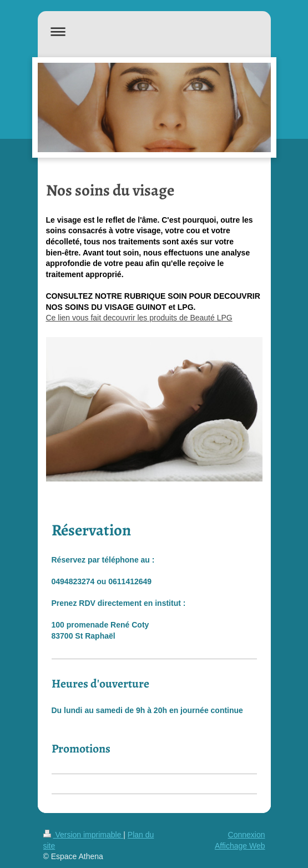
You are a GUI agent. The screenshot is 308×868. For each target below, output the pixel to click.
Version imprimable (84, 835)
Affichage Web (240, 846)
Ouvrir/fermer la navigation (154, 31)
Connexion (247, 835)
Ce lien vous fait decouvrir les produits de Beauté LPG (139, 318)
